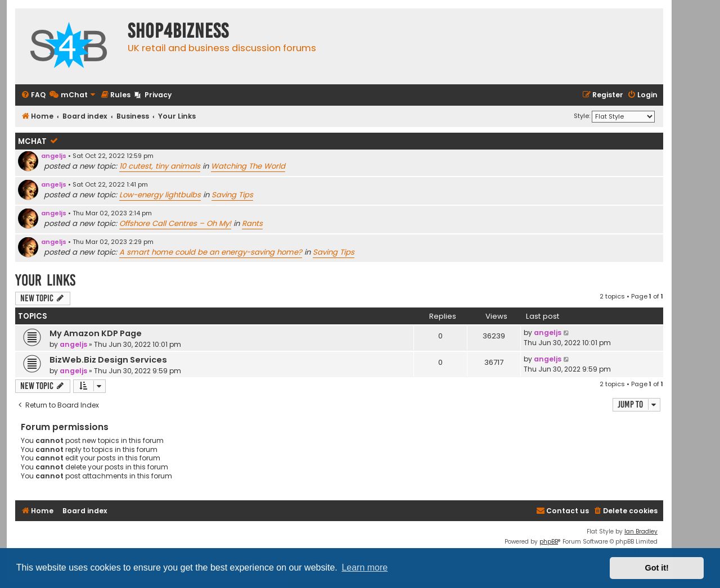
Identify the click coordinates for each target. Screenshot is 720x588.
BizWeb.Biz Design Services (108, 360)
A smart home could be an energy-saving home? (211, 252)
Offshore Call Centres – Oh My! (175, 223)
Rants (252, 223)
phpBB (549, 542)
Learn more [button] (364, 567)
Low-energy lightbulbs (160, 195)
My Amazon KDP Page (96, 333)
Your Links (45, 280)
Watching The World (248, 166)
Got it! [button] (657, 568)
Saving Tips (232, 195)
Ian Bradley (641, 532)
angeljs (54, 156)
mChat (32, 141)
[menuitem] (33, 95)
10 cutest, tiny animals (160, 166)
